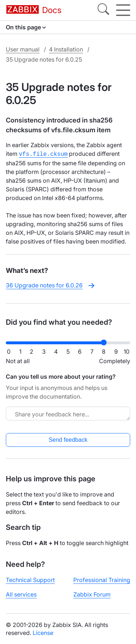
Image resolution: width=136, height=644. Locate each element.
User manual (23, 49)
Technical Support (30, 579)
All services (21, 594)
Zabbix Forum (92, 594)
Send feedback (68, 439)
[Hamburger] (123, 10)
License (43, 632)
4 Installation (66, 49)
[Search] (103, 10)
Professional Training (102, 579)
